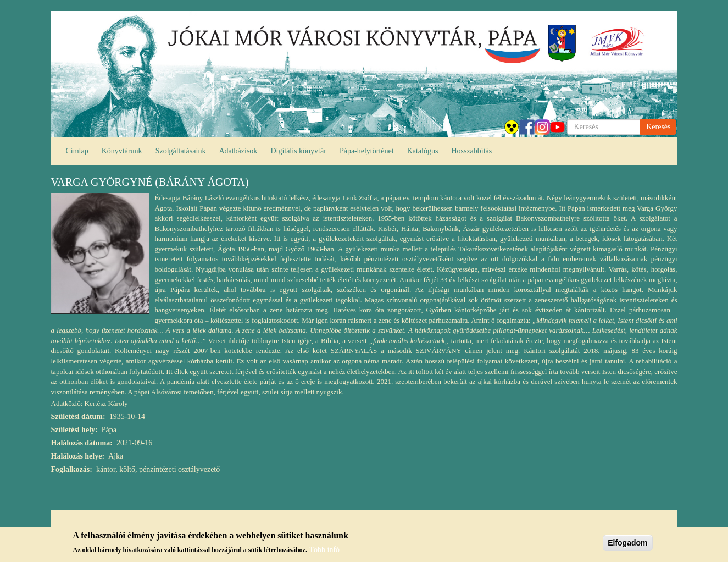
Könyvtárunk (122, 151)
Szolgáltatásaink (181, 151)
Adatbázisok (238, 151)
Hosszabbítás (471, 151)
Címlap (77, 151)
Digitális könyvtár (298, 151)
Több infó (324, 550)
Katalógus (423, 151)
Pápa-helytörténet (367, 151)
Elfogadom (627, 543)
